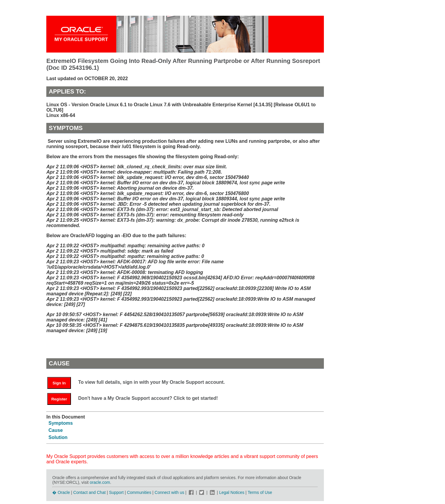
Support (116, 492)
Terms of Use (260, 492)
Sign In (59, 383)
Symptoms (61, 423)
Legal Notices (232, 492)
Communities (139, 492)
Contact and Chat (90, 492)
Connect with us (170, 492)
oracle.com (100, 482)
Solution (58, 437)
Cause (56, 430)
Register (59, 399)
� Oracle (61, 492)
